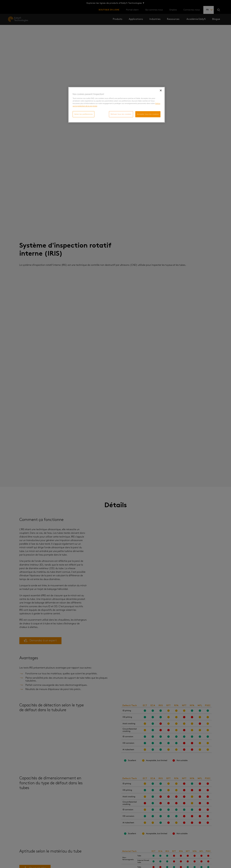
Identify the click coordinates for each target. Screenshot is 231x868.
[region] (117, 105)
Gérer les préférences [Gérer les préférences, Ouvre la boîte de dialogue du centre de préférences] (83, 114)
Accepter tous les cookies (148, 114)
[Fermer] (161, 90)
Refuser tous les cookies (121, 114)
